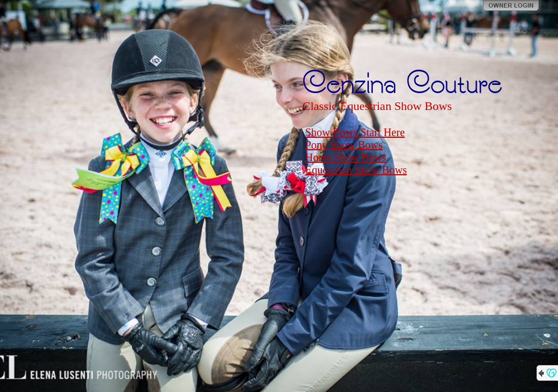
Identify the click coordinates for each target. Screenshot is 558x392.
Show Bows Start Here (355, 132)
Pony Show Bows (344, 145)
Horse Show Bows (346, 157)
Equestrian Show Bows (356, 170)
